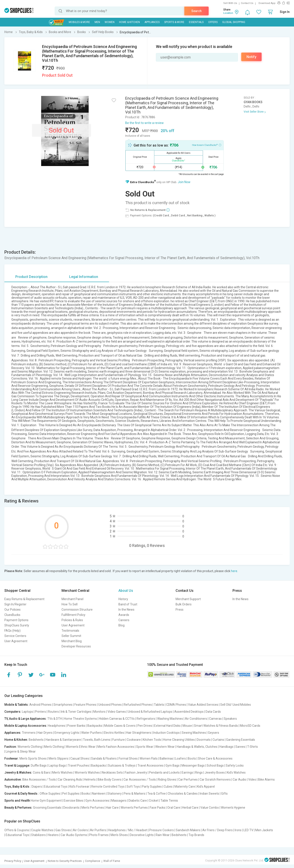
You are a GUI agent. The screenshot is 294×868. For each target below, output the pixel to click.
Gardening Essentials (241, 740)
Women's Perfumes (134, 808)
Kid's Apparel (206, 787)
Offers (213, 22)
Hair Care (112, 808)
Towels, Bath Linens (97, 740)
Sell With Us (230, 3)
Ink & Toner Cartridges (76, 712)
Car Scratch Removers (215, 780)
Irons (238, 830)
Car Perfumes (188, 780)
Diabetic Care (138, 801)
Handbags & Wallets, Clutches (197, 747)
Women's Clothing (30, 747)
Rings (199, 773)
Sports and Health (17, 801)
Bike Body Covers (110, 780)
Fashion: (11, 747)
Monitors (99, 712)
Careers (124, 620)
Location (228, 13)
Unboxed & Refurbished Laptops (150, 712)
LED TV (248, 830)
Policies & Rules (72, 620)
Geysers (214, 733)
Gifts (224, 794)
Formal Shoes (128, 758)
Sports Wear (145, 747)
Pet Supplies (71, 794)
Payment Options (16, 620)
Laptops (27, 712)
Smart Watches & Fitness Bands (216, 726)
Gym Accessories (97, 801)
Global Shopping (234, 22)
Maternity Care (185, 787)
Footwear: (12, 758)
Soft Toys (133, 787)
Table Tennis (169, 801)
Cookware (134, 740)
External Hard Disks (167, 726)
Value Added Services (203, 705)
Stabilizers (38, 835)
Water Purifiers (92, 733)
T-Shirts (253, 747)
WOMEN (110, 22)
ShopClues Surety (17, 625)
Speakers (230, 719)
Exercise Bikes (74, 801)
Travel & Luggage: (17, 765)
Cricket (154, 801)
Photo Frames (99, 835)
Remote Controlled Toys (108, 787)
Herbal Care (190, 808)
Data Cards (213, 712)
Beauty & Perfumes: (18, 808)
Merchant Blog (72, 641)
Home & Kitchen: (16, 740)
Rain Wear (163, 835)
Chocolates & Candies (183, 794)
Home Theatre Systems (80, 719)
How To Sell (70, 604)
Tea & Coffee (157, 794)
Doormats (204, 740)
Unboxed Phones (110, 705)
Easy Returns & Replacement (24, 599)
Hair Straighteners (139, 733)
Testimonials (70, 631)
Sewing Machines (194, 733)
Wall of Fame (112, 861)
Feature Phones (85, 705)
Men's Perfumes (93, 808)
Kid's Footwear (79, 787)
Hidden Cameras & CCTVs (117, 719)
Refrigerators (146, 719)
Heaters (53, 835)
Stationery (114, 794)
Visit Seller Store (254, 112)
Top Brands (196, 835)
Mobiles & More (79, 22)
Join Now (184, 182)
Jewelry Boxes (215, 773)
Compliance (92, 861)
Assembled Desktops (189, 712)
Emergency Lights (67, 733)
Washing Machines (170, 719)
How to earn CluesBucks (207, 145)
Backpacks (95, 726)
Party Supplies (152, 787)
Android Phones (40, 705)
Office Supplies (50, 794)
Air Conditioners (196, 719)
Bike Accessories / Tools (39, 780)
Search (196, 11)
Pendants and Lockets (164, 773)
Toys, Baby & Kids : (18, 787)
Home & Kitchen (129, 22)
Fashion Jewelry (136, 773)
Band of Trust (128, 604)
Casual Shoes (80, 758)
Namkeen (99, 794)
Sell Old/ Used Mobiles (236, 705)
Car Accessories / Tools (140, 780)
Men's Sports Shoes (33, 758)
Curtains (218, 740)
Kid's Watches (236, 773)
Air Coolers (80, 830)
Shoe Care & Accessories (215, 758)
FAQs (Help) (12, 631)
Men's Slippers (58, 758)
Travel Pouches (78, 765)
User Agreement (16, 641)
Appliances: (13, 733)
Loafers (180, 758)
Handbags (226, 747)
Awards (124, 615)
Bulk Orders (184, 604)
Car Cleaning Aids (70, 780)
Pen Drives (145, 726)
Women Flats (149, 758)
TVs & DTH (55, 719)
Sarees (240, 747)
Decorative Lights (142, 835)
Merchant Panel (72, 599)
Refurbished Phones (138, 705)
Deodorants (71, 808)
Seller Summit (71, 636)
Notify (251, 57)
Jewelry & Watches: (18, 773)
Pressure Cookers (162, 830)
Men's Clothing (54, 747)
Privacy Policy (13, 861)
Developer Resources (76, 646)
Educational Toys (56, 787)
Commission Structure (77, 610)
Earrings (187, 773)
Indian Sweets (209, 794)
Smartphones (63, 705)
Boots (192, 758)
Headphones (56, 726)
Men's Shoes (119, 835)
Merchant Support (188, 599)
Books (86, 794)
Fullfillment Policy (73, 615)
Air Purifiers (98, 830)
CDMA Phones (176, 705)
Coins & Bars (41, 773)
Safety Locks (235, 765)
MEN (97, 22)
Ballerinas (166, 758)
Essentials (196, 22)
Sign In (285, 12)
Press (180, 610)
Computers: (13, 712)
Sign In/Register (15, 604)
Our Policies (12, 610)
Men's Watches (62, 773)
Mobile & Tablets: (17, 705)
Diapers (37, 787)
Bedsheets (36, 740)
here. (234, 571)
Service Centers (15, 636)
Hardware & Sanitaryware (63, 740)
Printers (40, 712)
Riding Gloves (167, 780)
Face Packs (158, 808)
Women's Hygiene (233, 808)
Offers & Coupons (17, 830)
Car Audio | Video (244, 780)
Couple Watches (42, 830)
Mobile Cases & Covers (120, 726)
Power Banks (76, 726)
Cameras (215, 719)
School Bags (215, 765)
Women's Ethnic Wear (81, 747)
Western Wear (165, 747)
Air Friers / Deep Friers (217, 830)
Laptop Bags (57, 765)
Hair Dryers (45, 733)
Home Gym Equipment (46, 801)
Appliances (152, 22)
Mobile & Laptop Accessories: (26, 726)
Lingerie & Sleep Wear (21, 751)
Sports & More (174, 22)
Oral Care (174, 808)
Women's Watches (87, 773)
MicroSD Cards (250, 726)
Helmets (90, 780)
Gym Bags (173, 765)
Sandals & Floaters (104, 758)
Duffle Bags (39, 765)
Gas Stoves (63, 830)
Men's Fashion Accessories (116, 747)
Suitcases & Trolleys (122, 765)
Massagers (119, 801)
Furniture (119, 740)
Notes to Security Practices (65, 861)
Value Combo (210, 808)
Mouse (187, 726)
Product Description (31, 277)
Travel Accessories (151, 765)
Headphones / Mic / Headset (128, 830)
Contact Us (247, 3)
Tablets (159, 705)
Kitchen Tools (152, 740)
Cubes (168, 787)
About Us (126, 591)
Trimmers (29, 733)
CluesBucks (12, 615)
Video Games (117, 712)
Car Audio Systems (74, 835)
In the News (126, 610)
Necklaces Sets (112, 773)
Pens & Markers (135, 794)
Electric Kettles (114, 733)
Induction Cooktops (166, 733)
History (123, 599)
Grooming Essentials (47, 808)
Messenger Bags (193, 765)
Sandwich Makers (188, 830)
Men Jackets (264, 830)
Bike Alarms (266, 780)
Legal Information (84, 277)
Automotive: (13, 780)
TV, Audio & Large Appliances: (26, 719)
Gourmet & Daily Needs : (22, 794)
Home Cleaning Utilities (179, 740)
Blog (121, 625)
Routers (53, 712)
